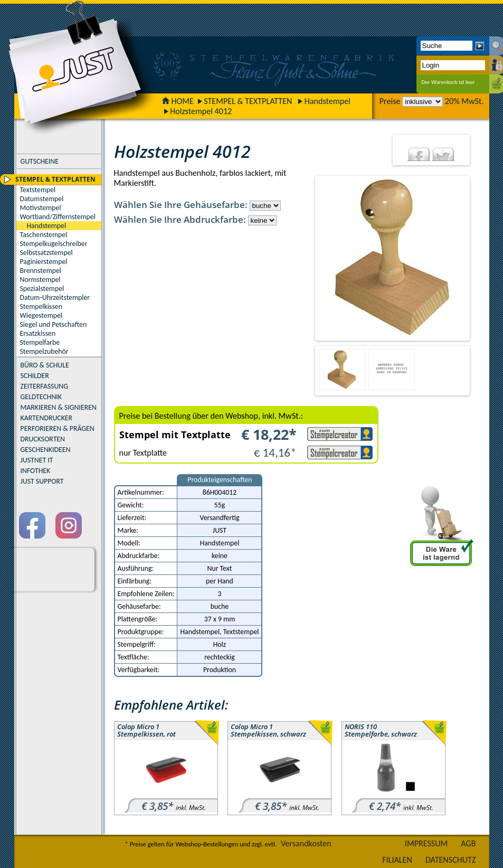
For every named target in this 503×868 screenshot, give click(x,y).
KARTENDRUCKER (47, 418)
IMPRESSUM (426, 843)
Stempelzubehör (44, 351)
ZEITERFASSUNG (44, 386)
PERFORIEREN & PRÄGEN (58, 428)
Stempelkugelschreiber (54, 244)
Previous (307, 258)
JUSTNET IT (37, 460)
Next (478, 258)
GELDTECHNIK (41, 397)
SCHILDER (35, 376)
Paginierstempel (44, 262)
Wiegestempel (41, 315)
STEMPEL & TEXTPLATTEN (248, 101)
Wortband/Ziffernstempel (58, 217)
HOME (178, 101)
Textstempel (38, 190)
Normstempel (40, 280)
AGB (468, 843)
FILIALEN (397, 860)
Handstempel (328, 101)
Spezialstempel (42, 289)
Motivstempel (41, 208)
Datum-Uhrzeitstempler (55, 298)
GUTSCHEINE (40, 161)
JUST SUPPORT (42, 481)
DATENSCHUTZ (451, 860)
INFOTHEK (36, 471)
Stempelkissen (41, 306)
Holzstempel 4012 (201, 111)
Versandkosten (306, 843)
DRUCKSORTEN (43, 439)
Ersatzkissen (38, 333)
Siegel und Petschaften (54, 324)
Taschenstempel (44, 235)
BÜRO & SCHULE (45, 365)
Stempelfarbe (40, 342)
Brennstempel (41, 271)
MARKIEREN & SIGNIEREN (59, 407)
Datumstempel (42, 199)
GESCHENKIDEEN (46, 450)
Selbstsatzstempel (46, 253)
